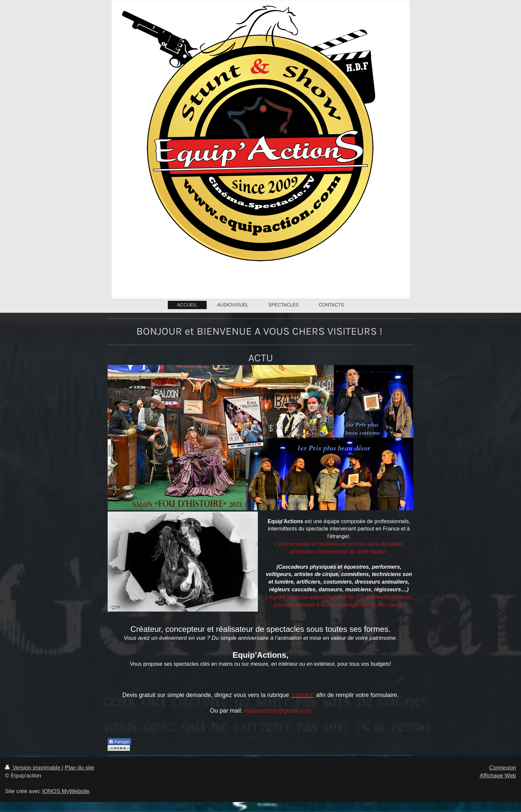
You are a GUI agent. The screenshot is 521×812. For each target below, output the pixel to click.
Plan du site (79, 768)
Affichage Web (498, 776)
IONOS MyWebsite (66, 791)
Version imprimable (33, 768)
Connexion (503, 768)
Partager (119, 742)
